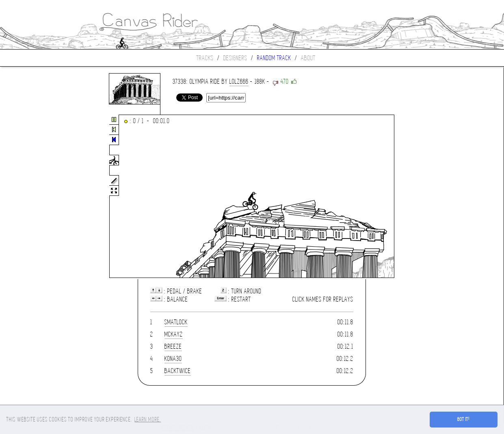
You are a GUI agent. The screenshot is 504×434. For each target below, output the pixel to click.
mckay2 (174, 334)
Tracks (205, 58)
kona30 (173, 359)
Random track (274, 58)
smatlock (176, 322)
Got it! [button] (464, 419)
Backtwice (178, 371)
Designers (235, 58)
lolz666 (239, 81)
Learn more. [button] (148, 419)
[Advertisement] (34, 197)
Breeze (173, 346)
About (308, 58)
